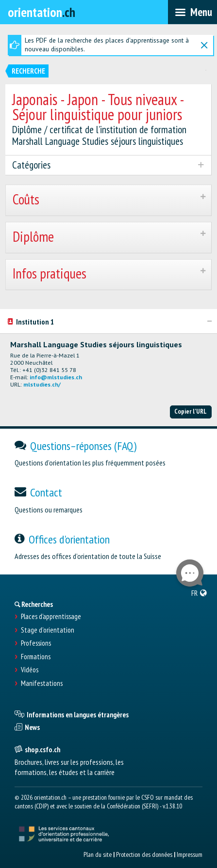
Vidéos (30, 670)
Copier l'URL (191, 411)
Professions (36, 643)
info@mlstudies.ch (56, 377)
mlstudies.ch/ (42, 384)
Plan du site (98, 854)
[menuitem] (199, 593)
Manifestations (42, 683)
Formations (36, 657)
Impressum (190, 854)
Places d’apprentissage (51, 617)
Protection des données (144, 854)
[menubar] (192, 12)
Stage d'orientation (48, 630)
